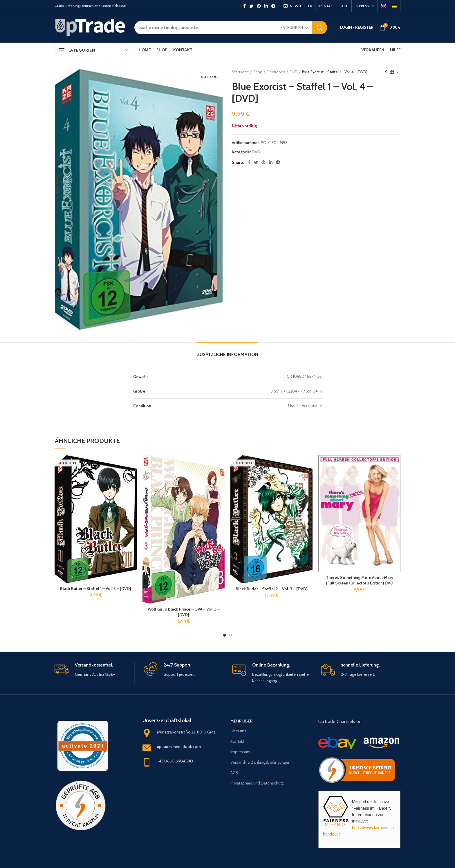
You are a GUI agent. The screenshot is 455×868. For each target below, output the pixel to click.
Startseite (240, 72)
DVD (294, 72)
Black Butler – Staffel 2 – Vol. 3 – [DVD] (272, 589)
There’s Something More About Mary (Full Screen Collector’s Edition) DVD (360, 580)
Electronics (276, 72)
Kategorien (292, 28)
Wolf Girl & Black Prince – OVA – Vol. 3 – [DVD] (184, 612)
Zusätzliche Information (228, 354)
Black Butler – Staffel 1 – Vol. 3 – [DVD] (96, 589)
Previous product (386, 72)
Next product (398, 72)
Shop (258, 72)
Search (319, 28)
